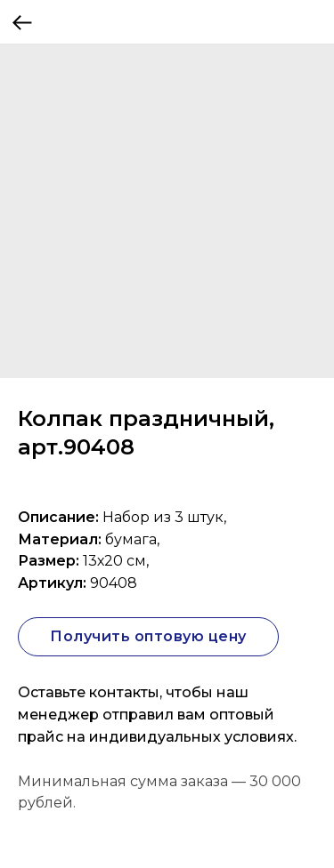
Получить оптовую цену (148, 636)
